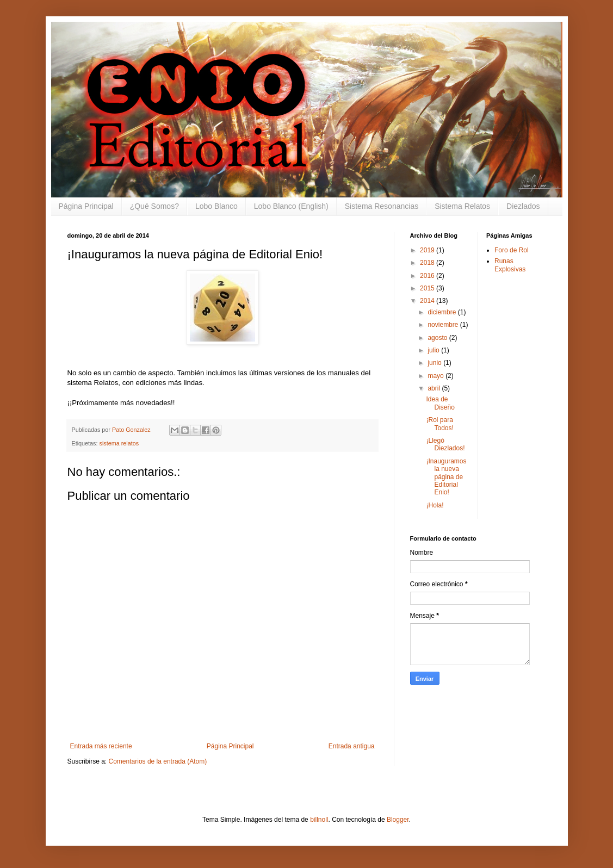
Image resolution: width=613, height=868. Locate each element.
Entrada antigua (352, 746)
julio (434, 350)
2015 (428, 288)
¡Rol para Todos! (439, 424)
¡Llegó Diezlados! (445, 444)
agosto (438, 338)
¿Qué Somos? (154, 206)
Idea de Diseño (440, 403)
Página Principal (86, 206)
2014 (428, 301)
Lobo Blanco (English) (291, 206)
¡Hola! (435, 505)
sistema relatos (119, 443)
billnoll (319, 820)
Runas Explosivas (510, 265)
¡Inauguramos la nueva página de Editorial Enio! (446, 477)
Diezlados (523, 206)
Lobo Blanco (216, 206)
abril (435, 388)
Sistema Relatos (462, 206)
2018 (428, 263)
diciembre (442, 312)
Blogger (398, 820)
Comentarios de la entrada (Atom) (158, 761)
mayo (436, 376)
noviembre (444, 325)
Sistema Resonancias (382, 206)
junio (435, 363)
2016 (428, 276)
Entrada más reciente (101, 746)
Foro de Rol (512, 250)
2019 (428, 250)
